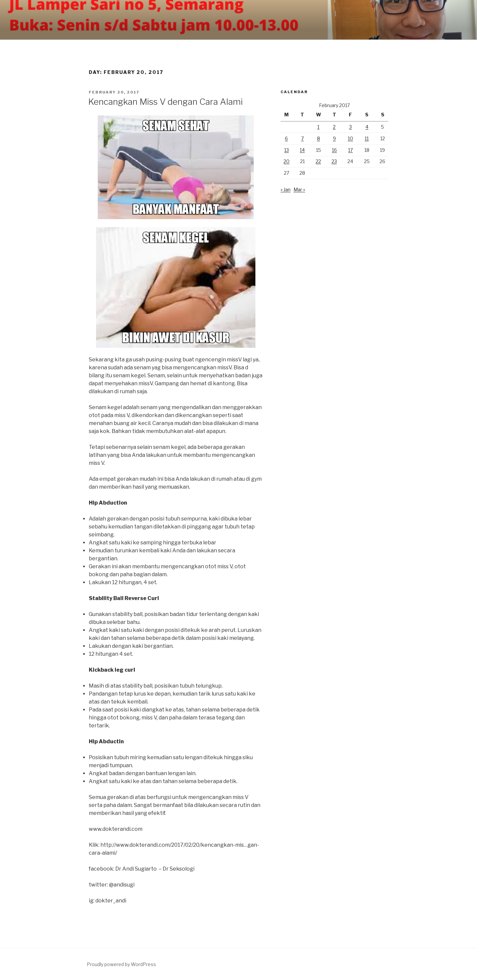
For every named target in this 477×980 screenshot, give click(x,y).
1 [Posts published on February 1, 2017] (318, 127)
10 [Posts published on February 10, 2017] (350, 138)
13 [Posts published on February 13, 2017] (287, 150)
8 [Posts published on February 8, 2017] (318, 138)
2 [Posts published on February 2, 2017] (334, 127)
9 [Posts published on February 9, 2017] (334, 138)
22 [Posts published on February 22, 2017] (318, 161)
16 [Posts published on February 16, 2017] (334, 150)
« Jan (286, 189)
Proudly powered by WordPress (121, 964)
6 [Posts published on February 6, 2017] (286, 138)
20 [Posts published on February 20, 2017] (287, 161)
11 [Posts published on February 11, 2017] (367, 138)
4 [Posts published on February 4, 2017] (367, 127)
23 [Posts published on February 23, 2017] (334, 161)
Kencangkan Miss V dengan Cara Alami (165, 102)
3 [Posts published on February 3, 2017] (350, 127)
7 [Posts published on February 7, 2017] (302, 138)
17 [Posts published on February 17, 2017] (350, 150)
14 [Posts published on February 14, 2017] (302, 150)
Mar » (299, 189)
